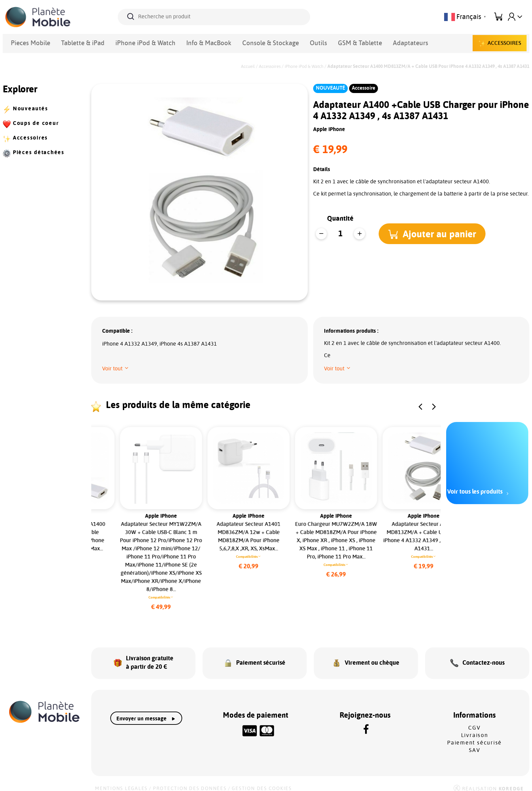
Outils (253, 42)
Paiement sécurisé (474, 736)
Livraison (475, 728)
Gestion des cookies (262, 781)
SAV (474, 743)
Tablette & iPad (68, 42)
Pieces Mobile (26, 42)
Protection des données (190, 781)
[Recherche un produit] (214, 17)
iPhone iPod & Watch (117, 42)
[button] (434, 234)
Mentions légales (121, 781)
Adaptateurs (327, 42)
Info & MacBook (167, 42)
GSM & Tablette (287, 42)
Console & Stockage (215, 42)
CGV (474, 721)
